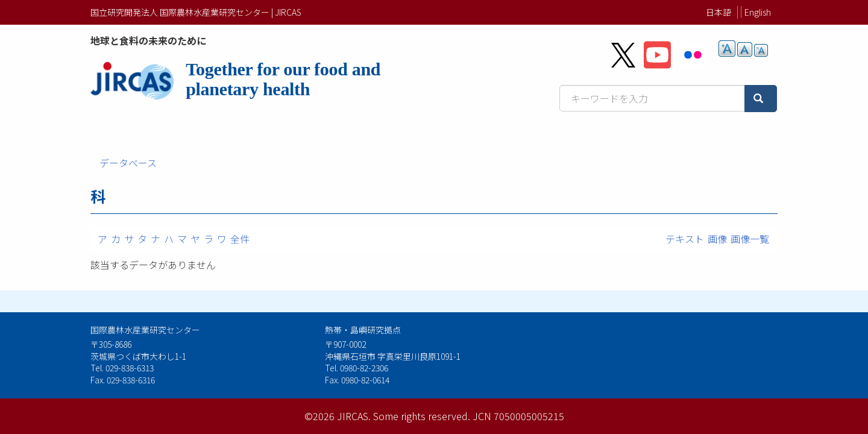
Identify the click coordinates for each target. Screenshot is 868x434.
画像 (717, 239)
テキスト (685, 239)
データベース (128, 163)
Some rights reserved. (422, 416)
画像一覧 (750, 239)
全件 (240, 239)
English (758, 12)
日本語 (719, 12)
